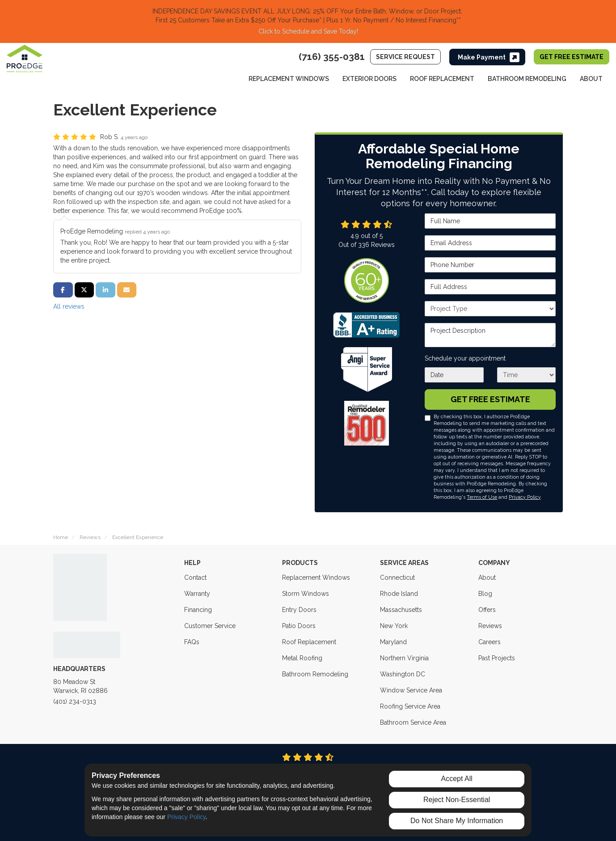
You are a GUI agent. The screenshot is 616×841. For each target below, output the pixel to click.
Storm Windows (306, 594)
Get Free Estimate (572, 57)
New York (394, 626)
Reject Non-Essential (457, 800)
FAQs (192, 642)
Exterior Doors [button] (369, 79)
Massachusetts (401, 610)
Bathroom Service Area (413, 722)
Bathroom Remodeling (315, 674)
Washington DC (403, 674)
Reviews (490, 626)
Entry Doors (299, 610)
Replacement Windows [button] (289, 79)
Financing (198, 610)
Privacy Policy (525, 497)
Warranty (197, 594)
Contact (195, 578)
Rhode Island (399, 594)
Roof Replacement (309, 642)
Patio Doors (299, 626)
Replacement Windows (316, 578)
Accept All (457, 779)
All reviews (69, 306)
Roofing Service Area (410, 706)
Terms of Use (482, 497)
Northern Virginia (404, 658)
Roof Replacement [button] (442, 79)
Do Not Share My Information (457, 821)
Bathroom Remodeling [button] (527, 79)
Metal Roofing (302, 658)
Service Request (405, 57)
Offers (487, 610)
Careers (489, 642)
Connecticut (397, 578)
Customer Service (210, 626)
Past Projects (497, 658)
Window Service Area (411, 690)
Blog (485, 594)
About (487, 578)
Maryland (393, 642)
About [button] (591, 79)
